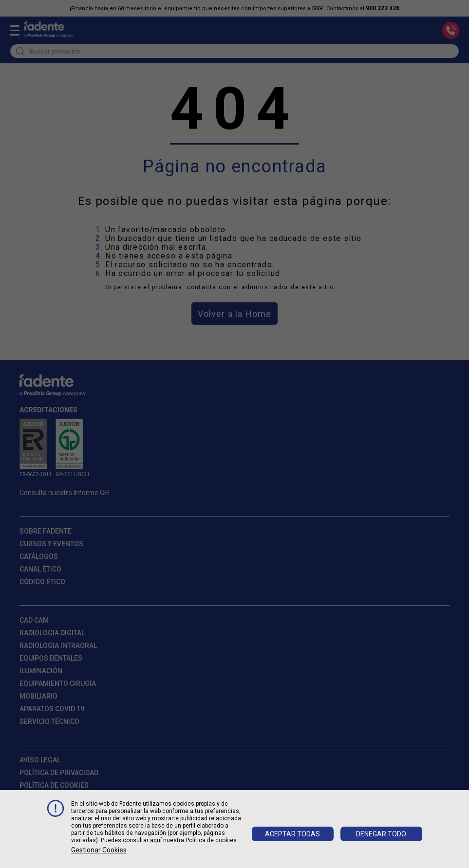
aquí (156, 840)
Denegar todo (381, 834)
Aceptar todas (292, 834)
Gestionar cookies (99, 850)
